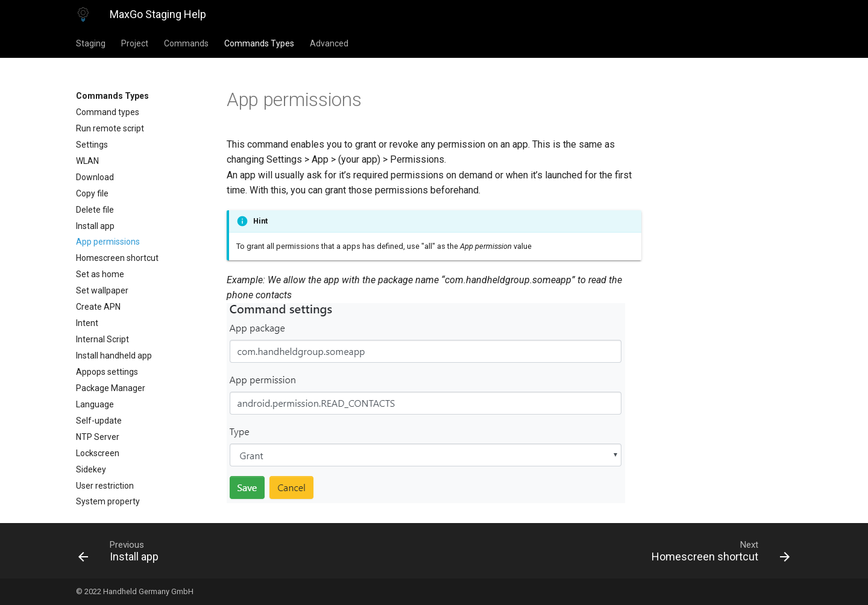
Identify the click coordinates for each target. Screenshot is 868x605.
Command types (108, 112)
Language (95, 404)
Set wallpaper (102, 290)
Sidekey (91, 469)
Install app (95, 226)
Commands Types (259, 43)
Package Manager (111, 388)
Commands (186, 43)
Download (95, 177)
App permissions (108, 242)
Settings (92, 145)
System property (108, 501)
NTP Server (98, 437)
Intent (87, 323)
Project (135, 43)
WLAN (87, 161)
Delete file (95, 210)
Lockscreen (98, 453)
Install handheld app (114, 356)
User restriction (105, 486)
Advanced (329, 43)
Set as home (100, 274)
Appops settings (107, 372)
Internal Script (102, 339)
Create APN (98, 307)
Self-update (99, 421)
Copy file (92, 193)
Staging (91, 43)
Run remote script (110, 128)
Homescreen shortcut (117, 258)
